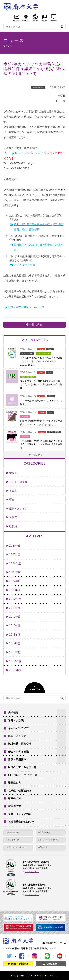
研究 (12, 499)
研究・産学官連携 (18, 752)
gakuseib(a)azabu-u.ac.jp (28, 153)
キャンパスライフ (18, 728)
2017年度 (15, 626)
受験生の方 (15, 783)
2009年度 (15, 661)
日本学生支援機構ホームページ (26, 307)
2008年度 (15, 670)
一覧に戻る (36, 324)
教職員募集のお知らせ (21, 822)
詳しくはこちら (32, 872)
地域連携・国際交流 (20, 744)
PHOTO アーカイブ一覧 (23, 775)
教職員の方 (15, 806)
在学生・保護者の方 (20, 791)
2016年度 (15, 635)
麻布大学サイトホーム (56, 943)
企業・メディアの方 (20, 814)
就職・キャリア (17, 736)
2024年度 (15, 563)
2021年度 (15, 590)
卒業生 (13, 491)
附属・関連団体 (17, 759)
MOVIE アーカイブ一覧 (22, 767)
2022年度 (15, 581)
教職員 (13, 526)
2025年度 (15, 554)
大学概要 (13, 713)
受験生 (13, 473)
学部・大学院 (16, 720)
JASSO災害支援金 (25, 265)
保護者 (13, 517)
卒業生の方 (15, 798)
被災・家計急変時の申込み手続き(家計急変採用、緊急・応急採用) (39, 227)
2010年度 (15, 652)
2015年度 (15, 643)
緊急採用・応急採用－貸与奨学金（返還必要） (38, 247)
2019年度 (15, 608)
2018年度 (15, 617)
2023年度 (15, 572)
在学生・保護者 (18, 482)
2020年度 (15, 599)
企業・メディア (18, 508)
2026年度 (15, 546)
